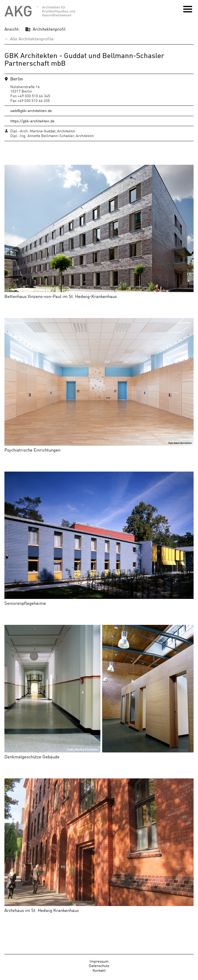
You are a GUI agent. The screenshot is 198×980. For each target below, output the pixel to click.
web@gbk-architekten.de (31, 110)
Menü (188, 11)
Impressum (99, 961)
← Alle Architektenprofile (29, 38)
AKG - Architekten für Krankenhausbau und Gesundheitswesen (40, 11)
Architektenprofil (49, 29)
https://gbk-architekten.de (32, 121)
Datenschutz (99, 965)
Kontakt (99, 970)
